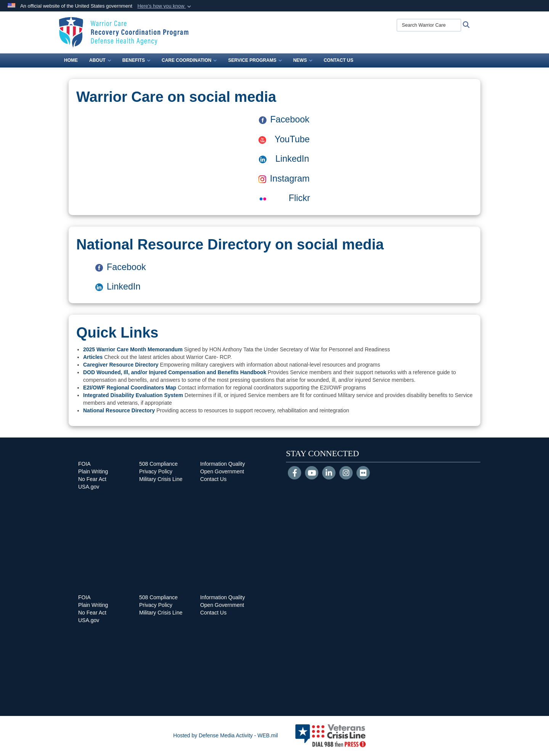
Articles (93, 357)
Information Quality (223, 464)
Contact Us (339, 60)
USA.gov (89, 487)
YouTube (284, 139)
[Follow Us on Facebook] (295, 474)
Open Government (222, 471)
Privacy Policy (156, 471)
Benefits (136, 60)
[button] (165, 6)
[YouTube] (312, 474)
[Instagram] (346, 474)
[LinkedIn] (329, 474)
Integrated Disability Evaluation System (133, 395)
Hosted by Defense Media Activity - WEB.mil (226, 735)
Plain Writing (93, 471)
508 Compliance (158, 464)
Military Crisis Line (161, 479)
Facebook (284, 119)
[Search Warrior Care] (429, 25)
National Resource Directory (119, 410)
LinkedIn (292, 159)
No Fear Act (92, 479)
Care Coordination (189, 60)
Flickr (284, 198)
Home (71, 60)
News (303, 60)
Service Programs (255, 60)
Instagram (284, 179)
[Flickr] (363, 474)
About (100, 60)
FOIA (84, 464)
